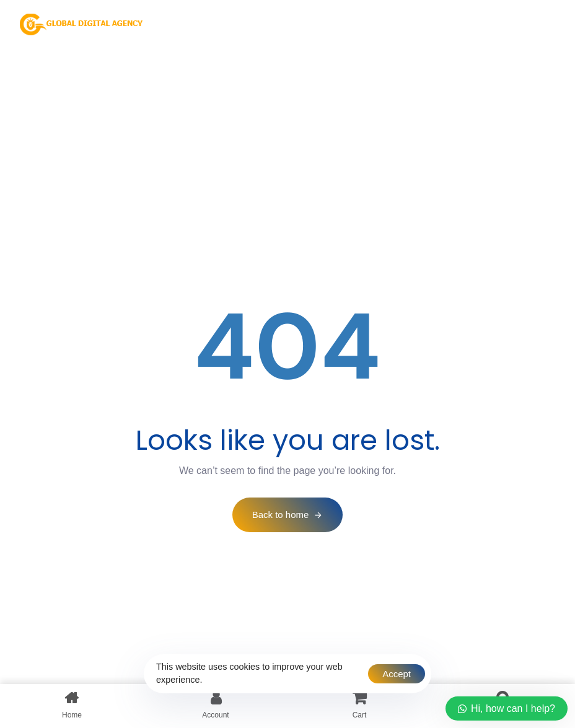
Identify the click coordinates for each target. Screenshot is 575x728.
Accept (397, 674)
